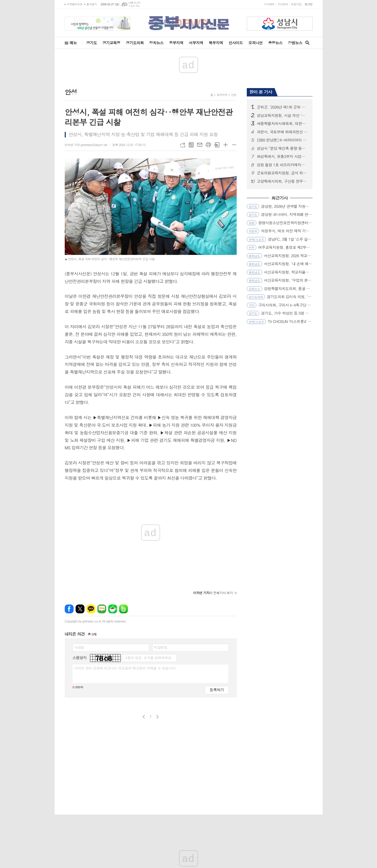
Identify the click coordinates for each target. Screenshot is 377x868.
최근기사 (280, 198)
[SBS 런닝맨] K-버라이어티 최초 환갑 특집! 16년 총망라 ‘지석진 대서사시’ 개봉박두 (283, 140)
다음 (157, 717)
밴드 (124, 609)
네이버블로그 (102, 609)
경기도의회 (135, 43)
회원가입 (296, 4)
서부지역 (196, 43)
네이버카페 (113, 609)
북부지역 (216, 43)
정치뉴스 (156, 43)
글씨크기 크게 (226, 145)
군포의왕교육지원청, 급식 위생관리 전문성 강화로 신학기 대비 (283, 173)
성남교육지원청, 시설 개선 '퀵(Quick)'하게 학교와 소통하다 (283, 115)
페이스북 (69, 609)
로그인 (308, 4)
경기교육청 (111, 43)
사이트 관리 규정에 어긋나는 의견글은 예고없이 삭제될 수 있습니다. (125, 668)
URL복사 (183, 145)
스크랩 (217, 145)
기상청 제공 (134, 6)
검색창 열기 (307, 43)
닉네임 (79, 647)
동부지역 (176, 43)
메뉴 (73, 43)
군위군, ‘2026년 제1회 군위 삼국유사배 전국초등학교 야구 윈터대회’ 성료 (283, 107)
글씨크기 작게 (234, 145)
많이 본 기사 (261, 92)
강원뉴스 (295, 43)
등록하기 (217, 690)
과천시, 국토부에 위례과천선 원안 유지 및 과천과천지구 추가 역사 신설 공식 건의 (283, 132)
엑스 (80, 609)
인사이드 (236, 43)
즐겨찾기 (92, 4)
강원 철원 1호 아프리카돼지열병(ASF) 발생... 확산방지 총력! (283, 165)
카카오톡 (91, 609)
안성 (234, 95)
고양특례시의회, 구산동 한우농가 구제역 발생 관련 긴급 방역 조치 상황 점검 (283, 181)
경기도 (92, 43)
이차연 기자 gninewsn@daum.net (86, 145)
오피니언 (255, 43)
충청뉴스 (275, 43)
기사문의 (283, 4)
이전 (144, 717)
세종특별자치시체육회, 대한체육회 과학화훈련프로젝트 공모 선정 (283, 124)
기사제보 (269, 4)
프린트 (208, 145)
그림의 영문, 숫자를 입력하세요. (148, 658)
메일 (200, 145)
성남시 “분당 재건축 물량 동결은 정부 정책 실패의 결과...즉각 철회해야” (283, 148)
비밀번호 (161, 647)
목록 (191, 145)
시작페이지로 (75, 4)
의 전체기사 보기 (213, 593)
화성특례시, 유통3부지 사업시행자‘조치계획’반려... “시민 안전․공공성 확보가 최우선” (283, 156)
